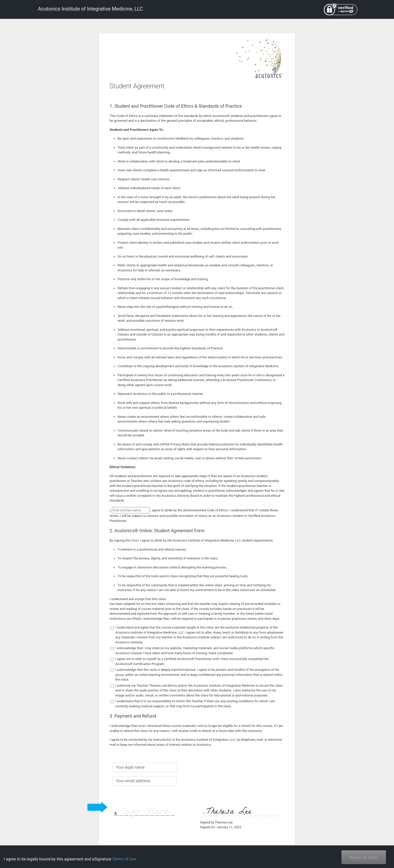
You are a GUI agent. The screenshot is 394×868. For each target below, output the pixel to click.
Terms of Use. (125, 859)
